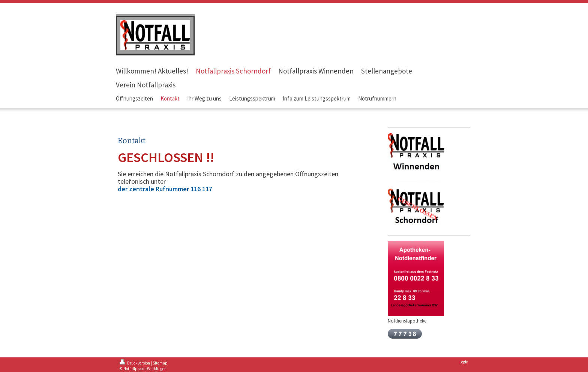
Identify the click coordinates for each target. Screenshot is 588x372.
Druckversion (135, 363)
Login (464, 362)
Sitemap (160, 363)
